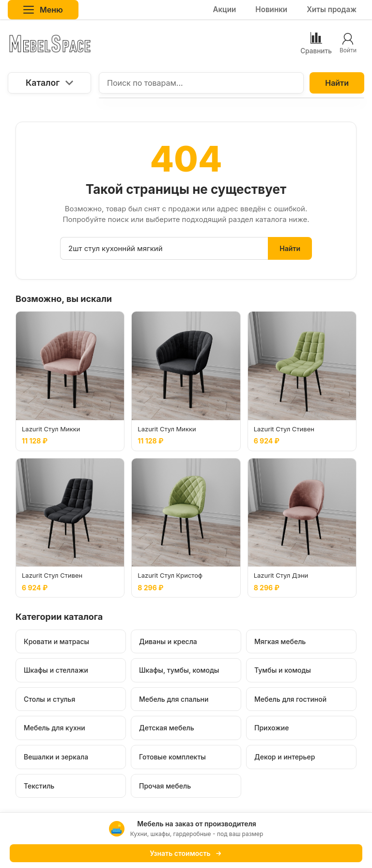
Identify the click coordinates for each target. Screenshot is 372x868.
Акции (224, 9)
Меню (43, 10)
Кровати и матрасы (56, 641)
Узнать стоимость (186, 853)
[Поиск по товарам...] (201, 83)
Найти (337, 83)
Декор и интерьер (285, 757)
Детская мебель (167, 728)
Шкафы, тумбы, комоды (179, 670)
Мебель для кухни (54, 728)
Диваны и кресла (168, 641)
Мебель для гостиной (290, 699)
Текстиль (39, 786)
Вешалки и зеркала (56, 757)
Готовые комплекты (172, 757)
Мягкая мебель (280, 641)
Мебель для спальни (174, 699)
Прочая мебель (165, 786)
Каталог (49, 83)
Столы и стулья (49, 699)
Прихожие (271, 728)
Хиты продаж (332, 9)
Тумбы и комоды (283, 670)
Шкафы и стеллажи (56, 670)
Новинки (271, 9)
